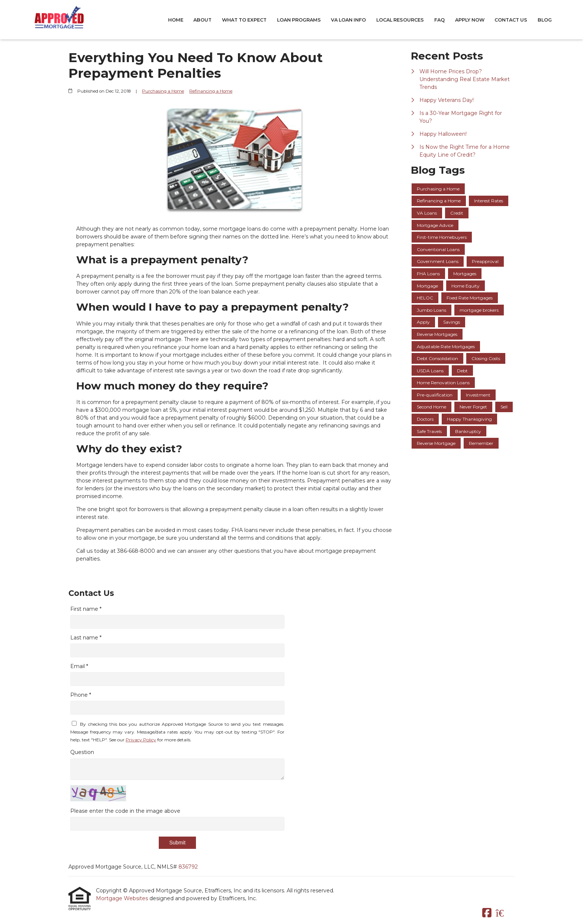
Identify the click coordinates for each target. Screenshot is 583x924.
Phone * (81, 695)
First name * (86, 609)
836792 (188, 867)
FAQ (439, 20)
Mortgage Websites (123, 898)
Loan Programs (299, 20)
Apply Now (470, 20)
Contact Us (511, 20)
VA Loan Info (348, 20)
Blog (545, 20)
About (202, 20)
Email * (79, 666)
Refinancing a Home (211, 91)
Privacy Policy (141, 740)
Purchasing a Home (163, 91)
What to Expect (244, 20)
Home (176, 20)
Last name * (86, 638)
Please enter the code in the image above (125, 811)
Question (82, 752)
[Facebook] (487, 913)
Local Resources (400, 20)
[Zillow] (504, 913)
